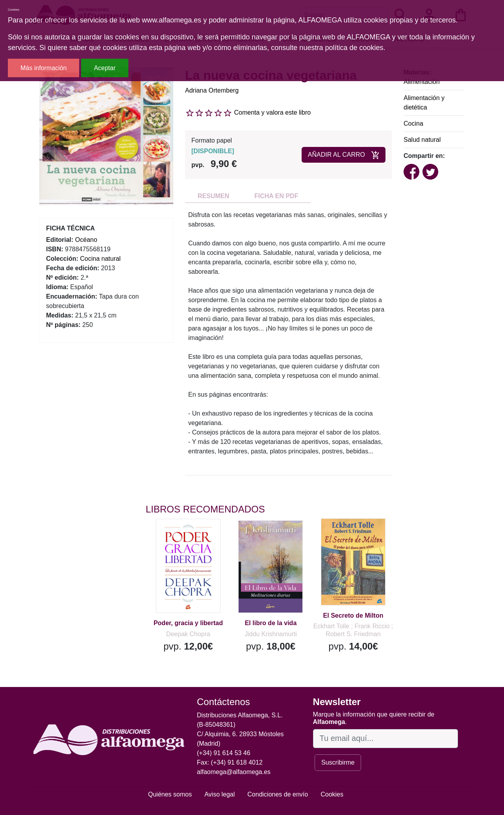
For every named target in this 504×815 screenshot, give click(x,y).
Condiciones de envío (278, 794)
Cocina (413, 123)
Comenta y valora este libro (272, 112)
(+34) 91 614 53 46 (224, 753)
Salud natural (422, 140)
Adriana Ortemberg (212, 90)
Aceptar (105, 68)
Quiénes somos (170, 794)
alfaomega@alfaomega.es (234, 772)
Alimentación (422, 82)
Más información (44, 68)
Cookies (332, 794)
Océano (86, 240)
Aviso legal (220, 794)
